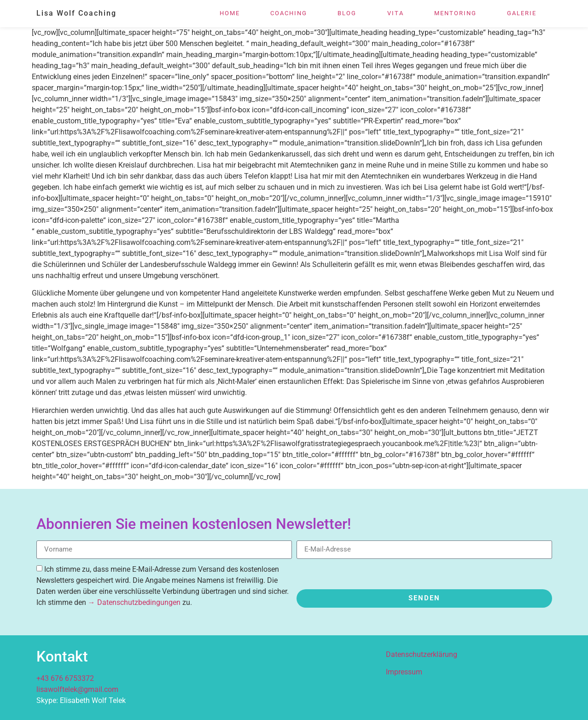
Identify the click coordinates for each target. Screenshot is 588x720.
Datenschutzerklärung (422, 654)
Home (230, 13)
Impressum (404, 672)
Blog (347, 13)
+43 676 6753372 (65, 678)
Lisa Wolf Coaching (76, 13)
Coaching (289, 13)
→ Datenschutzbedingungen (134, 602)
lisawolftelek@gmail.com (77, 689)
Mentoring (455, 13)
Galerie (522, 13)
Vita (396, 13)
